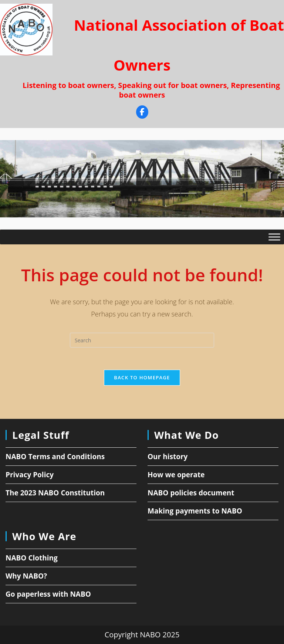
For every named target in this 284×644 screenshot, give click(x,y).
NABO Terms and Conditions (55, 457)
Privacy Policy (30, 475)
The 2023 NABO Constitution (55, 493)
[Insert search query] (142, 340)
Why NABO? (26, 576)
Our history (168, 457)
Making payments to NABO (195, 511)
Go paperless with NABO (48, 594)
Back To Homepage (142, 377)
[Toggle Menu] (274, 237)
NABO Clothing (32, 558)
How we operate (176, 475)
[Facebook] (142, 113)
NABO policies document (191, 493)
